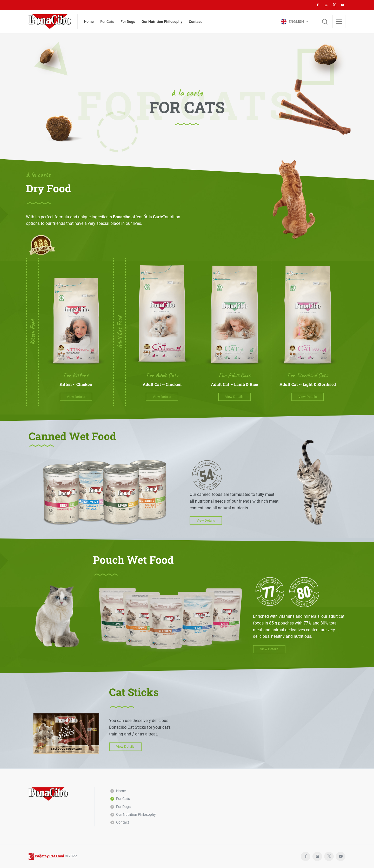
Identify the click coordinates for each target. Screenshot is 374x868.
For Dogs (123, 807)
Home (121, 791)
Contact (123, 822)
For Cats (123, 799)
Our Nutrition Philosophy (136, 814)
